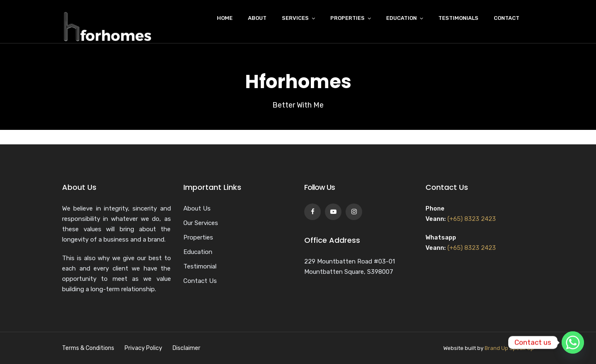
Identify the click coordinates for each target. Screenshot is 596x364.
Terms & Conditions (88, 348)
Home (225, 18)
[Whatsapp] (573, 342)
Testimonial (200, 266)
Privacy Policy (143, 348)
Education (401, 18)
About (257, 18)
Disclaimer (186, 348)
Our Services (201, 223)
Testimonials (458, 18)
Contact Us (200, 281)
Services (295, 18)
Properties (347, 18)
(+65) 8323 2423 (472, 219)
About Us (197, 208)
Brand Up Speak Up (509, 348)
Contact (507, 18)
